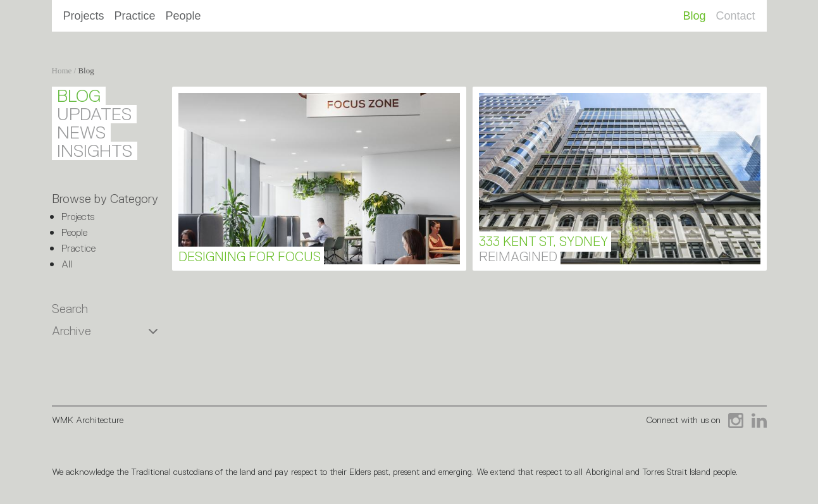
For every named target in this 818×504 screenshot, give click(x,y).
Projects (84, 16)
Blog (694, 16)
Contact (735, 16)
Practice (135, 16)
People (183, 16)
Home (62, 71)
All (67, 264)
